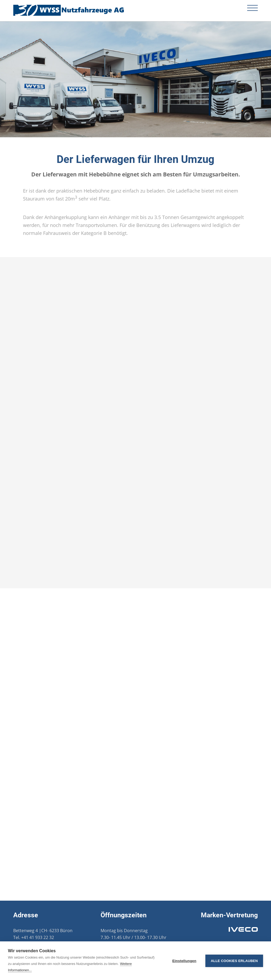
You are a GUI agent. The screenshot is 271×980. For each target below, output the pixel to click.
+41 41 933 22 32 (38, 937)
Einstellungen (184, 961)
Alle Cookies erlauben (234, 961)
